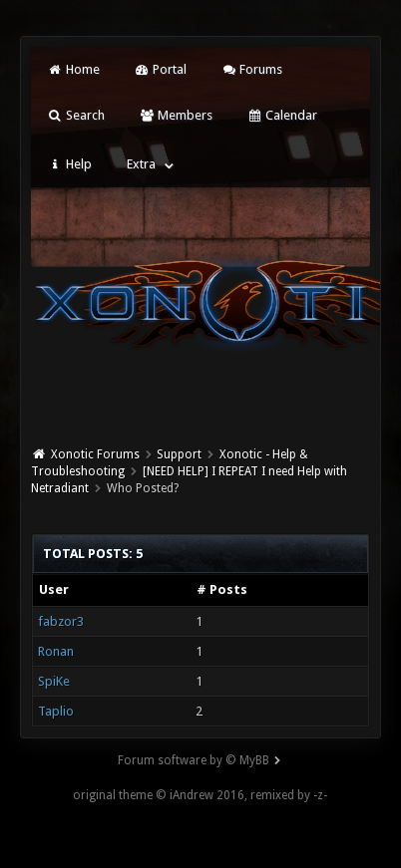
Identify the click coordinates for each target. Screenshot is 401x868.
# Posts (222, 589)
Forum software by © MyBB (194, 760)
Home (73, 69)
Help (69, 164)
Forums (252, 69)
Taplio (56, 711)
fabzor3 (61, 621)
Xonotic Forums (95, 454)
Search (75, 115)
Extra (141, 164)
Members (176, 115)
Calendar (282, 115)
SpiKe (54, 681)
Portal (161, 69)
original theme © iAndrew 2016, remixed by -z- (200, 795)
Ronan (56, 651)
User (54, 589)
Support (179, 454)
